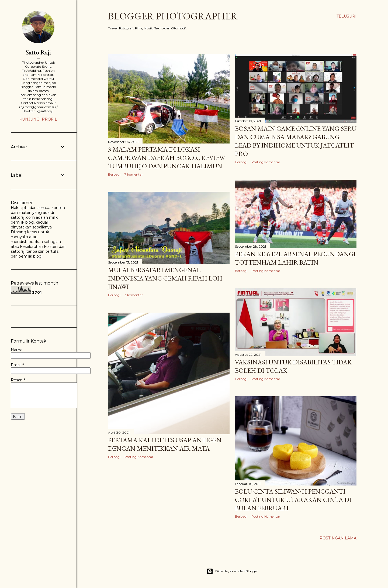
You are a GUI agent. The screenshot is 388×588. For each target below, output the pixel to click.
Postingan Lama (338, 538)
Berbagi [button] (114, 174)
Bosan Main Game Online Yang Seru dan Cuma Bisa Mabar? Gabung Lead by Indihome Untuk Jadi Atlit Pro (296, 141)
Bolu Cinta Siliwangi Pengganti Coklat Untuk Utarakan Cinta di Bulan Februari (293, 500)
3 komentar (134, 295)
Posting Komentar (266, 162)
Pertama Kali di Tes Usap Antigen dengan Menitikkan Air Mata (165, 444)
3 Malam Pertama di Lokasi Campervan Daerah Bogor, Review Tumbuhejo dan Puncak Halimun (167, 158)
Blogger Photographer (173, 16)
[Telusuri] (347, 16)
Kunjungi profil (38, 119)
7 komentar (134, 174)
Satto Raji (38, 52)
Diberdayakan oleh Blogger (232, 571)
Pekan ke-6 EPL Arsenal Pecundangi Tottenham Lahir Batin (295, 258)
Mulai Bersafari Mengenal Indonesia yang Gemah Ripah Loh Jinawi (165, 278)
